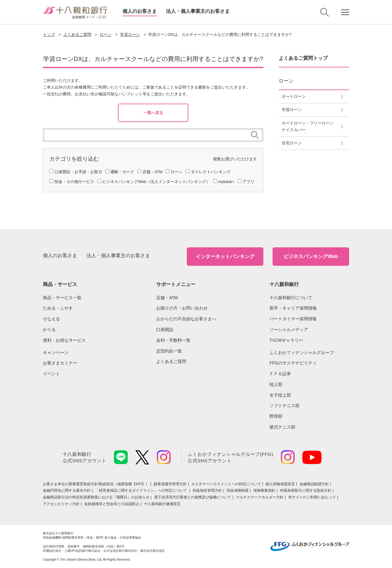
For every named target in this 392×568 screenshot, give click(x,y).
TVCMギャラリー (286, 340)
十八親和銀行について (291, 298)
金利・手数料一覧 (173, 340)
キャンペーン (56, 353)
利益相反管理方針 (207, 490)
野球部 (276, 416)
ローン (106, 34)
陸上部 (276, 384)
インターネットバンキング (225, 256)
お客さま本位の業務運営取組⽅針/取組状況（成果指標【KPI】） (96, 484)
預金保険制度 (238, 490)
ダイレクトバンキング (211, 172)
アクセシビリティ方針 (61, 504)
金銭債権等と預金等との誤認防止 (112, 504)
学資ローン (130, 34)
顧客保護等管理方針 (170, 484)
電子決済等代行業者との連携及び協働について (193, 497)
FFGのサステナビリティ (293, 363)
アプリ (249, 182)
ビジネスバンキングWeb (311, 256)
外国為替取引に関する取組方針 (306, 490)
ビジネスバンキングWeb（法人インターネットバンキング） (156, 182)
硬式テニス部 (282, 427)
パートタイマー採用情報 (293, 319)
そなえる (51, 319)
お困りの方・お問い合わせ (182, 308)
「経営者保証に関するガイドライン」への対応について (142, 490)
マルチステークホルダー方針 (260, 497)
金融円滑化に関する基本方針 (67, 490)
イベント (51, 374)
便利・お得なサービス (64, 340)
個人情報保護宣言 (280, 484)
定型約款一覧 (169, 351)
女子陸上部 (280, 395)
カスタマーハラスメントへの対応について (226, 484)
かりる (49, 330)
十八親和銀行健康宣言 (162, 504)
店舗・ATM (152, 172)
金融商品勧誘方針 (314, 484)
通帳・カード (122, 172)
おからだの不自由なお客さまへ (186, 319)
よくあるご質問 (77, 34)
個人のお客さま (140, 11)
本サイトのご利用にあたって (312, 497)
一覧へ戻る (153, 113)
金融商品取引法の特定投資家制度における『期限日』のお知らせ (96, 497)
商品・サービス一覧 (62, 298)
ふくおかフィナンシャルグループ (302, 353)
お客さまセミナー (60, 363)
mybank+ (226, 182)
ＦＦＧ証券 (280, 374)
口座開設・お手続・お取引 (78, 172)
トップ (49, 34)
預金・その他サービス (74, 182)
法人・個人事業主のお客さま (198, 11)
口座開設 (165, 330)
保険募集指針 (264, 490)
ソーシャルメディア (289, 330)
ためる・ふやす (58, 308)
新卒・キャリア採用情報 (293, 308)
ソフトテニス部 (285, 406)
